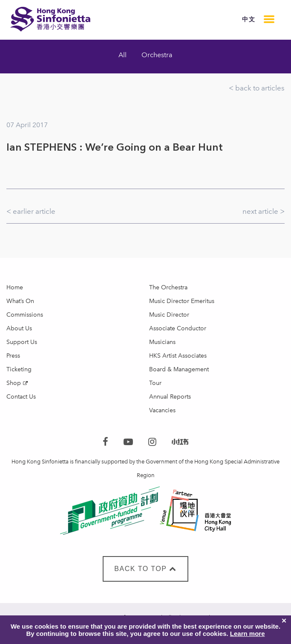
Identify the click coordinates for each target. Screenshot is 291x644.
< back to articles (257, 88)
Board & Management (179, 369)
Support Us (22, 342)
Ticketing (19, 369)
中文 (249, 19)
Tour (155, 383)
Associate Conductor (178, 328)
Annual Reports (170, 397)
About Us (19, 328)
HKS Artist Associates (178, 356)
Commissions (25, 315)
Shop (14, 383)
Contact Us (21, 397)
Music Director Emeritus (182, 301)
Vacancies (162, 410)
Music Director (169, 315)
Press (13, 356)
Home (15, 287)
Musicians (162, 342)
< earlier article (31, 211)
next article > (264, 211)
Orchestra (157, 55)
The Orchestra (168, 287)
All (122, 55)
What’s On (20, 301)
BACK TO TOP (145, 569)
